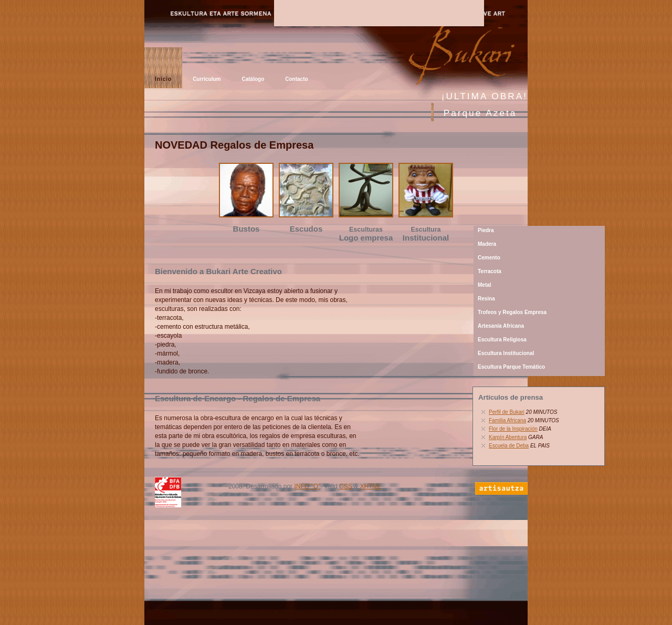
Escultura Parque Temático (511, 367)
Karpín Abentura (508, 437)
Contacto (296, 79)
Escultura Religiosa (502, 340)
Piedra (486, 230)
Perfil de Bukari (507, 412)
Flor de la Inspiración (513, 429)
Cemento (489, 258)
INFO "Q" (307, 486)
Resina (486, 299)
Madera (487, 244)
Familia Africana (507, 420)
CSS (346, 486)
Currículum (207, 79)
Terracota (490, 271)
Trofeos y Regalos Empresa (512, 312)
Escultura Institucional (506, 353)
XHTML (370, 486)
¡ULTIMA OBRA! (485, 96)
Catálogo (253, 79)
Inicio (163, 79)
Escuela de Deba (509, 446)
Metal (485, 285)
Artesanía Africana (501, 326)
